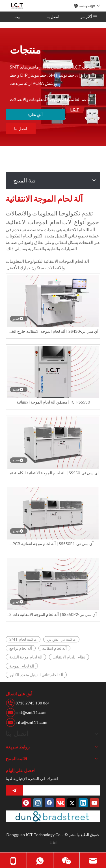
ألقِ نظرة (35, 114)
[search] (63, 790)
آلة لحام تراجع (21, 648)
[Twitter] (72, 803)
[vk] (60, 803)
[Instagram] (38, 803)
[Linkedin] (83, 803)
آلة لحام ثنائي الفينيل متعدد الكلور (36, 675)
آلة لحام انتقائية (54, 648)
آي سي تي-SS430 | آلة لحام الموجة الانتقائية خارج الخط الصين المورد (53, 331)
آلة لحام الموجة (22, 666)
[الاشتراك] (14, 790)
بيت (18, 16)
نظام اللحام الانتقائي (69, 657)
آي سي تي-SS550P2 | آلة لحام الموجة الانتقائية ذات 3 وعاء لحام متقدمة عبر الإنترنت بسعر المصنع (53, 615)
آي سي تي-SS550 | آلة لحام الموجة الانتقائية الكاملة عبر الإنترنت (53, 473)
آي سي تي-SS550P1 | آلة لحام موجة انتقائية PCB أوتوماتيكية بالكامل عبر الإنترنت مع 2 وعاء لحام (53, 544)
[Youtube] (94, 803)
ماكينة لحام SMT (23, 639)
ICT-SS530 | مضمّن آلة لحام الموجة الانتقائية (53, 402)
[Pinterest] (27, 803)
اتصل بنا (53, 16)
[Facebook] (49, 803)
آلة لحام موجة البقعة (26, 657)
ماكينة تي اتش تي (61, 639)
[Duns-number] (53, 816)
